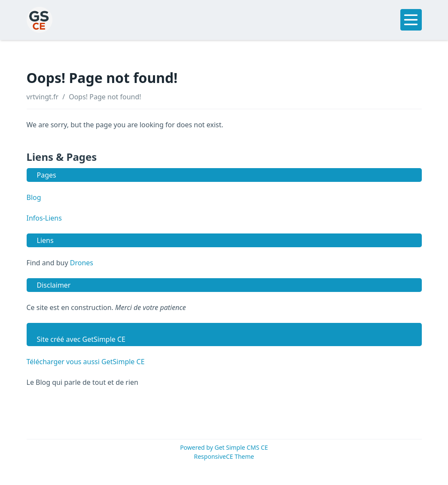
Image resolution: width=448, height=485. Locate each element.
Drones (82, 263)
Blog (34, 197)
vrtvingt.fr (43, 97)
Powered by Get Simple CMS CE (224, 447)
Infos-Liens (44, 218)
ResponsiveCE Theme (224, 456)
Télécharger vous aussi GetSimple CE (86, 362)
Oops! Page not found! (105, 97)
